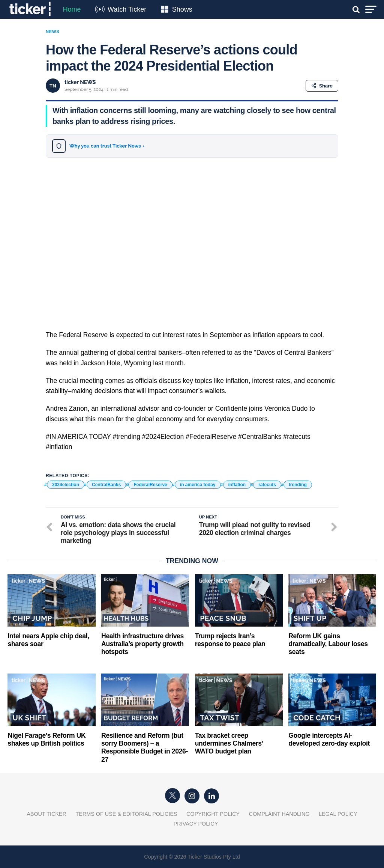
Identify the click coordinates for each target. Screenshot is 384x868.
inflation (237, 485)
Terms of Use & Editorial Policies (127, 814)
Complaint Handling (279, 814)
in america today (198, 485)
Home (72, 9)
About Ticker (46, 814)
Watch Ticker (127, 9)
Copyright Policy (213, 814)
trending (298, 485)
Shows (182, 9)
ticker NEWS (80, 82)
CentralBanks (106, 485)
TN (53, 86)
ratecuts (267, 485)
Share (322, 86)
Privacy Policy (196, 824)
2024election (66, 485)
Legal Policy (338, 814)
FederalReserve (150, 485)
